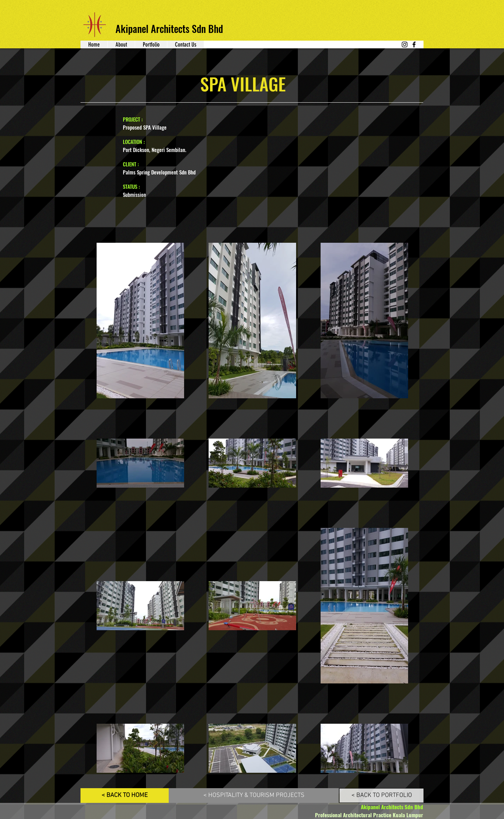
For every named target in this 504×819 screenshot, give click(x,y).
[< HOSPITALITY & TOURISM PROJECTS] (254, 796)
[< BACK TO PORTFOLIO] (381, 796)
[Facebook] (414, 44)
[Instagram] (405, 44)
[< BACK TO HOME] (125, 796)
